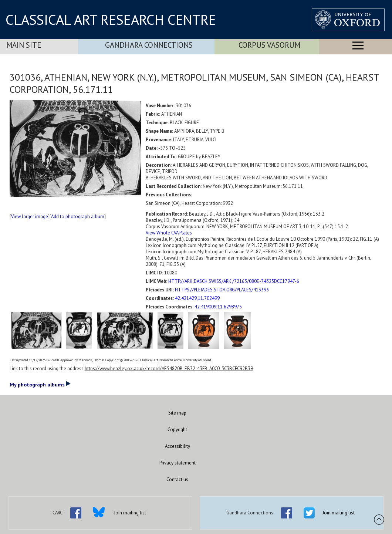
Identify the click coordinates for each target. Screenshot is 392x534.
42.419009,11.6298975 (218, 307)
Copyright (177, 430)
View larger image (30, 217)
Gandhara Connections (149, 45)
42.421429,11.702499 (197, 298)
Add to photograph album (78, 217)
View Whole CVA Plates (169, 233)
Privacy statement (178, 463)
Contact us (177, 479)
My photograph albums (40, 384)
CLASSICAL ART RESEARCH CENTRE (111, 20)
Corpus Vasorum (269, 45)
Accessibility (178, 446)
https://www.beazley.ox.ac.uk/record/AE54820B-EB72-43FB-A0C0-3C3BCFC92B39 (169, 369)
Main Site (24, 45)
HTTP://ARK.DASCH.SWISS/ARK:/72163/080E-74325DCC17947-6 (234, 281)
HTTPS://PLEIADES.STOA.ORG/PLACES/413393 (222, 290)
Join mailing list (130, 513)
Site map (177, 413)
